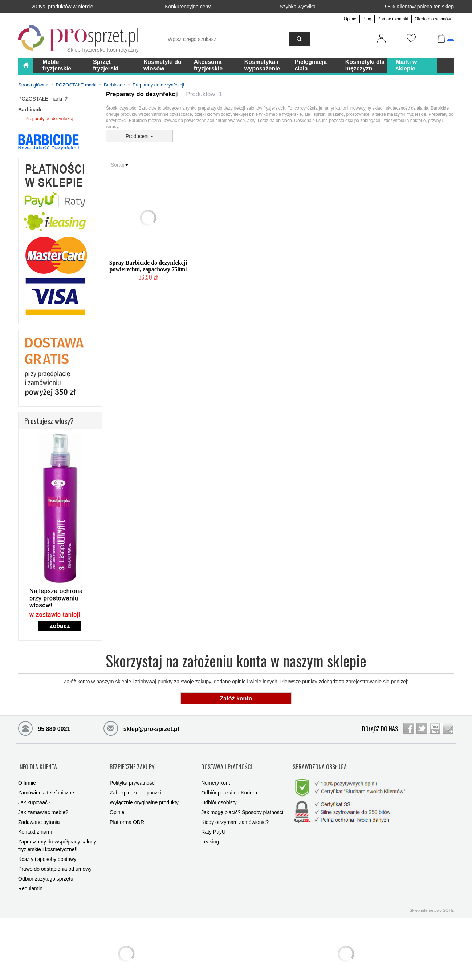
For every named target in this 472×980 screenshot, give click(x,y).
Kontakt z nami (35, 822)
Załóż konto (236, 698)
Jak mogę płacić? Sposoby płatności (242, 802)
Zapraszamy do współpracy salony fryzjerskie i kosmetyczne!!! (57, 835)
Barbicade (30, 110)
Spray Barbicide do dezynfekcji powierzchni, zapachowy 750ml (148, 266)
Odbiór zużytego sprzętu (46, 869)
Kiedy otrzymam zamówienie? (235, 812)
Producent (139, 136)
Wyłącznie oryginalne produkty (144, 792)
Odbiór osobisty (219, 792)
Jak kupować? (34, 792)
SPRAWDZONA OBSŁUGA (320, 761)
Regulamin (30, 878)
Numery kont (215, 773)
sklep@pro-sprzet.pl (141, 728)
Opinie (350, 19)
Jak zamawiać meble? (43, 802)
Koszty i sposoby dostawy (47, 849)
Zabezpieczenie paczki (135, 782)
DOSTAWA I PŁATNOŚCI (227, 761)
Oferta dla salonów (433, 19)
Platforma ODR (127, 812)
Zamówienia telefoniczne (46, 782)
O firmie (27, 773)
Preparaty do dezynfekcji (50, 119)
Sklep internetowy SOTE (432, 900)
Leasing (210, 831)
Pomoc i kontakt (393, 19)
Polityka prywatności (133, 773)
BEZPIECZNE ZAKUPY (132, 761)
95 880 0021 (44, 728)
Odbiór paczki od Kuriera (229, 782)
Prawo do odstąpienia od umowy (55, 859)
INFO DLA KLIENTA (38, 761)
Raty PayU (213, 822)
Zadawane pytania (39, 812)
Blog (367, 19)
